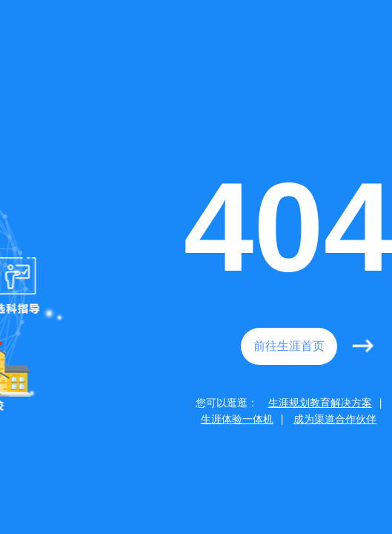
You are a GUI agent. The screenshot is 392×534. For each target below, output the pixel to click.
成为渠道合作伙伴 (335, 419)
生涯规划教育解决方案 (320, 403)
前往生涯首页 (289, 346)
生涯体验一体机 (237, 419)
